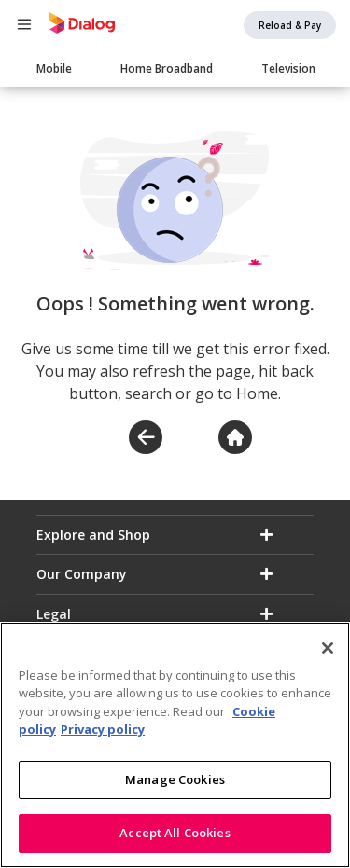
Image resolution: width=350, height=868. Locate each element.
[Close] (328, 649)
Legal (54, 614)
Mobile (54, 69)
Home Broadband (167, 69)
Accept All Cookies (175, 834)
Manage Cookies (175, 780)
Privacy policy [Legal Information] (103, 730)
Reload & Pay (290, 25)
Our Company (82, 574)
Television (288, 69)
